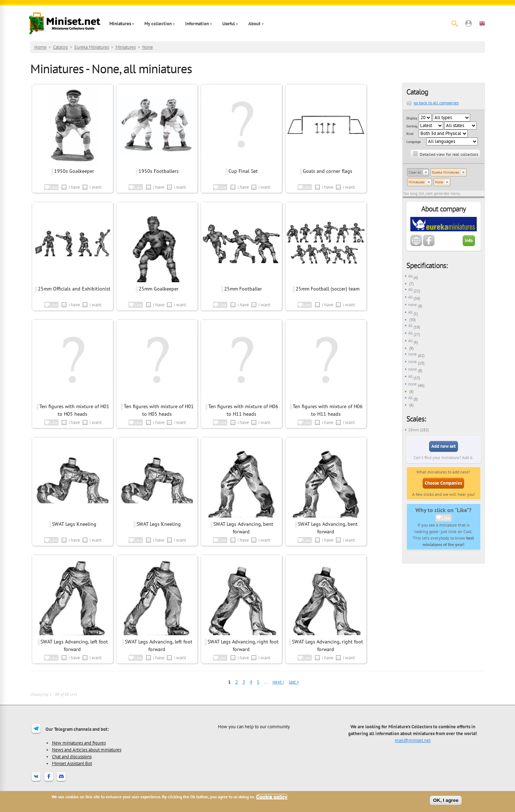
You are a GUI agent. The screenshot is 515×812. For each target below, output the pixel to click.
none (413, 305)
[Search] (455, 23)
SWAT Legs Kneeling (74, 524)
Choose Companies (443, 483)
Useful (229, 24)
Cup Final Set (243, 171)
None (148, 47)
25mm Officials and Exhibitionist (74, 289)
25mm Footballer (243, 289)
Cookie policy (272, 797)
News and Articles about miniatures (87, 750)
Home (40, 47)
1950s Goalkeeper (74, 171)
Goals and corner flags (328, 171)
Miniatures (120, 24)
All (410, 276)
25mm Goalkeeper (159, 289)
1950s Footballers (159, 171)
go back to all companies (436, 103)
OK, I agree (446, 800)
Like (446, 518)
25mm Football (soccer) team (328, 289)
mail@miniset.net (413, 740)
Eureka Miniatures (92, 47)
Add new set (444, 446)
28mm (414, 430)
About (254, 24)
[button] (468, 23)
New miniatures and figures (79, 743)
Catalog (60, 47)
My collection (158, 24)
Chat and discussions (72, 756)
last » (294, 682)
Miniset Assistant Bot (72, 763)
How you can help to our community (254, 726)
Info (469, 241)
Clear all (415, 172)
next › (278, 682)
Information (197, 24)
